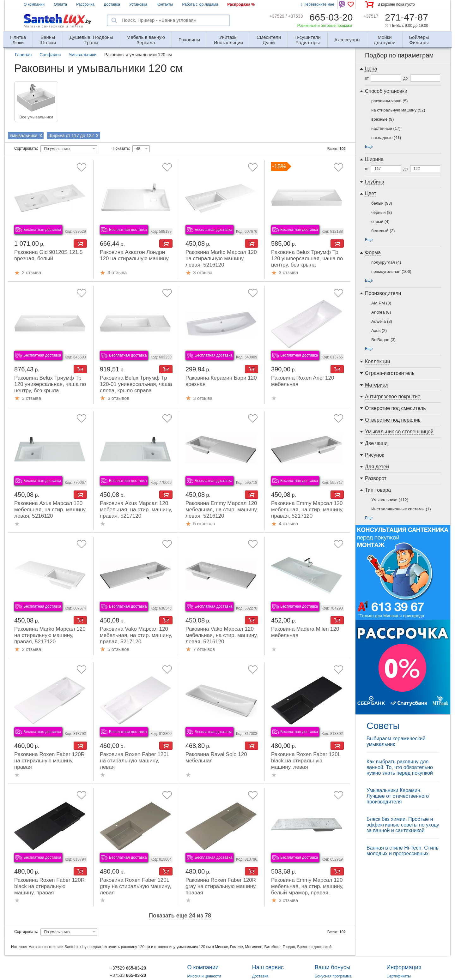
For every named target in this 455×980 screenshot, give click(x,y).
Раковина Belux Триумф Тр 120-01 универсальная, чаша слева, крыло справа (136, 384)
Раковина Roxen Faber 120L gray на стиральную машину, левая (135, 886)
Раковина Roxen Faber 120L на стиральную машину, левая (135, 761)
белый (382, 203)
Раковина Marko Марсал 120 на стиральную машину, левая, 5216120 (221, 259)
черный (382, 212)
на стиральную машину (398, 110)
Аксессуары (347, 40)
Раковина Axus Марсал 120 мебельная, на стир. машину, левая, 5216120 (50, 510)
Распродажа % (241, 4)
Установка (138, 4)
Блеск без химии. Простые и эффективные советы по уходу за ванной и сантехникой (403, 825)
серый (380, 222)
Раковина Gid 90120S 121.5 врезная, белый (48, 255)
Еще (369, 147)
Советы (383, 726)
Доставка (112, 4)
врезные (382, 119)
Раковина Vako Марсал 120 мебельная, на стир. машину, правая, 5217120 (136, 635)
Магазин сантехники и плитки (54, 26)
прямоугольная (391, 271)
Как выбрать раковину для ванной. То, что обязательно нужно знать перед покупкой (400, 767)
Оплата (61, 4)
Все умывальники (36, 117)
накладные (386, 138)
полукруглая (386, 262)
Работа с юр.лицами (200, 4)
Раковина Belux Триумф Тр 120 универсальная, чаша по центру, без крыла (307, 259)
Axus (379, 331)
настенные (386, 128)
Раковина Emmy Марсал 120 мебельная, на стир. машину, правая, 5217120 (307, 510)
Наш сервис (268, 967)
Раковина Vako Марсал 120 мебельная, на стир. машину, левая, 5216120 (222, 635)
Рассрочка (85, 4)
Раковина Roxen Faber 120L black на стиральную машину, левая (306, 761)
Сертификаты (399, 976)
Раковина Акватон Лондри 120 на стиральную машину (134, 255)
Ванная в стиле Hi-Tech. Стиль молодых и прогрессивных (403, 851)
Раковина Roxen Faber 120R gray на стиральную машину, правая (221, 886)
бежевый (383, 231)
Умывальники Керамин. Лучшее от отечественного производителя (398, 796)
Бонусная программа (333, 976)
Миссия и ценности (204, 976)
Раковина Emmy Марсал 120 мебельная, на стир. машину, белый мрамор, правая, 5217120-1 (307, 890)
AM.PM (381, 303)
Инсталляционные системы (401, 509)
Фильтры (419, 37)
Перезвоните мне (318, 4)
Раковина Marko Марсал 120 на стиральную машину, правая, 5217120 (50, 635)
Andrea (381, 312)
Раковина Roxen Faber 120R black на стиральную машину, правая (49, 886)
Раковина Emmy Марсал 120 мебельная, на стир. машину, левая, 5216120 (222, 510)
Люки (18, 37)
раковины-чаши (389, 101)
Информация (404, 967)
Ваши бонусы (333, 967)
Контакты (165, 4)
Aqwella (382, 321)
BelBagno (383, 340)
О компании (34, 4)
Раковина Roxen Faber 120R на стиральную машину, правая (49, 761)
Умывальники (390, 500)
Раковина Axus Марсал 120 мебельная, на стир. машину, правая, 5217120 (136, 510)
